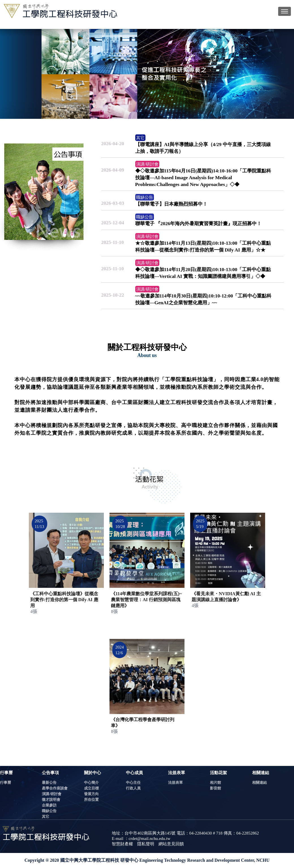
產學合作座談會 (55, 788)
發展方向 (91, 794)
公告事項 (50, 773)
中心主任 (133, 783)
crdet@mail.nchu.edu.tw (150, 839)
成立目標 (91, 788)
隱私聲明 (146, 844)
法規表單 (177, 773)
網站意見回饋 (171, 844)
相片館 (215, 783)
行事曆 (6, 773)
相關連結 (261, 773)
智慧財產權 (122, 844)
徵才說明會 (51, 800)
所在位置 (91, 800)
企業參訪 (49, 805)
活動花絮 (218, 773)
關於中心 (93, 773)
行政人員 (133, 788)
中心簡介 (91, 783)
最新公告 (49, 783)
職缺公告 (49, 811)
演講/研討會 (52, 794)
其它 (46, 817)
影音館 (215, 788)
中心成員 (134, 773)
